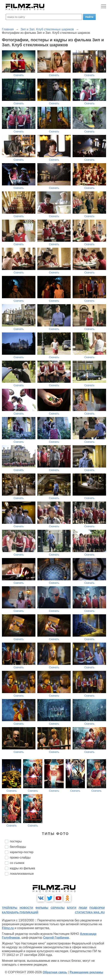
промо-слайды (20, 857)
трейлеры (10, 908)
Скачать (19, 75)
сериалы (58, 908)
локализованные (22, 874)
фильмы (42, 908)
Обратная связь (55, 972)
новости (26, 908)
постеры (16, 841)
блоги (72, 908)
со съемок (17, 863)
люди (83, 908)
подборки (97, 908)
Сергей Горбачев (56, 938)
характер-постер (22, 852)
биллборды (18, 847)
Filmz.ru (8, 928)
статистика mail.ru (90, 912)
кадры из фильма (22, 868)
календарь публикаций (20, 912)
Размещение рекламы (86, 972)
